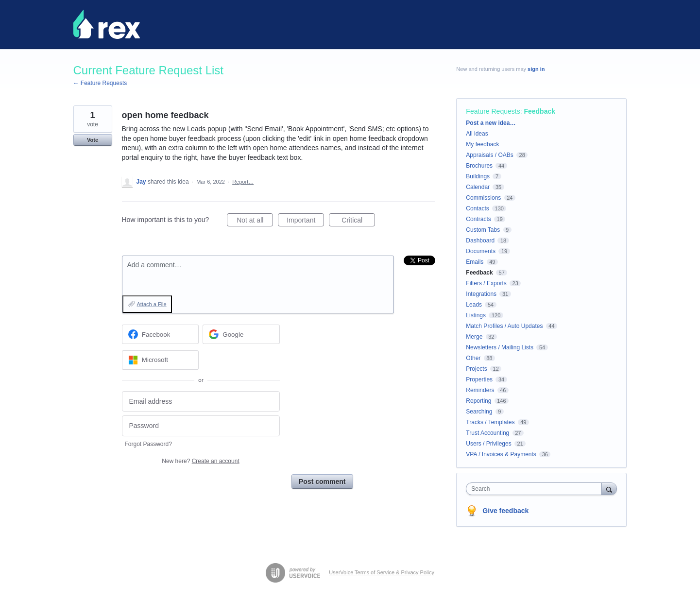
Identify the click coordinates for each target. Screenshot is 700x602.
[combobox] (536, 489)
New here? (200, 461)
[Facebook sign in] (161, 334)
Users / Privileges (488, 444)
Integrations (481, 294)
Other (473, 358)
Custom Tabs (483, 230)
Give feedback (505, 511)
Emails (475, 262)
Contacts (477, 208)
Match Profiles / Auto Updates (504, 326)
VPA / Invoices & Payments (501, 454)
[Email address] (201, 402)
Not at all (255, 222)
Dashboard (480, 241)
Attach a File (152, 304)
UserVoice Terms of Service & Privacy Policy (382, 572)
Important (305, 222)
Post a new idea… (491, 123)
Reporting (478, 401)
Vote (93, 140)
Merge (474, 337)
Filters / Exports (486, 283)
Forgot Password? (148, 444)
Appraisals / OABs (489, 155)
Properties (479, 379)
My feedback (482, 144)
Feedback (539, 111)
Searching (479, 412)
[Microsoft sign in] (161, 360)
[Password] (201, 426)
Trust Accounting (487, 433)
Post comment (322, 482)
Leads (474, 305)
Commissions (483, 198)
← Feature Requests (100, 83)
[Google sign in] (241, 334)
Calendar (478, 187)
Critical (358, 222)
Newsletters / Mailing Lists (500, 347)
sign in (536, 69)
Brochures (479, 166)
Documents (481, 251)
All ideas (477, 134)
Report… (243, 182)
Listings (476, 315)
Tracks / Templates (490, 422)
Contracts (478, 219)
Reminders (480, 390)
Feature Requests (493, 111)
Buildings (478, 176)
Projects (476, 369)
